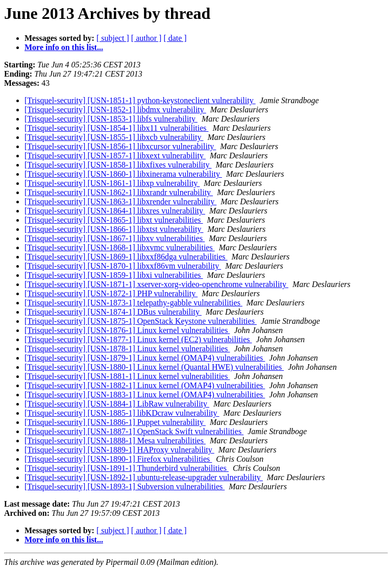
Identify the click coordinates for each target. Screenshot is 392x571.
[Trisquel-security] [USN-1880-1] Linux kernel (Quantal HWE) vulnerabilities (154, 367)
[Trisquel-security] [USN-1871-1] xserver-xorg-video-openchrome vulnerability (156, 284)
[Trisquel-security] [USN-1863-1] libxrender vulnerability (120, 201)
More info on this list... (64, 47)
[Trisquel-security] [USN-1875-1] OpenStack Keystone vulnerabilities (141, 321)
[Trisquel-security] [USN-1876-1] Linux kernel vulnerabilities (127, 330)
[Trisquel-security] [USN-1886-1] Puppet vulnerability (115, 422)
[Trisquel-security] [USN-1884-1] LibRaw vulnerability (117, 404)
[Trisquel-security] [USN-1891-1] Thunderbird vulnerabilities (127, 468)
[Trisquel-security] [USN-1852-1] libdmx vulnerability (115, 110)
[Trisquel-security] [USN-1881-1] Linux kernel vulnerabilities (127, 376)
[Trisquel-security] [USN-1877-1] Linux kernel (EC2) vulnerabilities (138, 339)
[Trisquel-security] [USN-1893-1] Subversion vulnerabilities (125, 486)
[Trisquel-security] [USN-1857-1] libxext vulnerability (115, 156)
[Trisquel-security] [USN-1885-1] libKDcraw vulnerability (122, 413)
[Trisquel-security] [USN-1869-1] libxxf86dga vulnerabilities (126, 257)
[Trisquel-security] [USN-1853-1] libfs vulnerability (111, 119)
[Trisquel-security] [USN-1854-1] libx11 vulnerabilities (117, 128)
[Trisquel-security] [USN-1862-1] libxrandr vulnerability (119, 192)
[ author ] (146, 38)
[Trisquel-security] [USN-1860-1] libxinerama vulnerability (123, 174)
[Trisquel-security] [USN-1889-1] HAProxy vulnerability (119, 450)
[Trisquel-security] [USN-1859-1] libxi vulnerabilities (114, 275)
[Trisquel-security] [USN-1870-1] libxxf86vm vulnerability (123, 266)
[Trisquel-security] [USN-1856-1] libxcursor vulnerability (120, 146)
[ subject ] (113, 38)
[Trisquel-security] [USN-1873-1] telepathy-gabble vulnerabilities (133, 303)
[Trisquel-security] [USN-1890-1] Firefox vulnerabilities (118, 459)
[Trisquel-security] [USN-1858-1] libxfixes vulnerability (118, 165)
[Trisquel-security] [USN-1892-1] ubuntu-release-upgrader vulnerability (144, 477)
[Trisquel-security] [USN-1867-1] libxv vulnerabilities (115, 238)
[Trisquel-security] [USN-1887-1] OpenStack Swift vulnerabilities (134, 431)
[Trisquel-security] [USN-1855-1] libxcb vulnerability (114, 137)
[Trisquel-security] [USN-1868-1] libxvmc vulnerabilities (120, 247)
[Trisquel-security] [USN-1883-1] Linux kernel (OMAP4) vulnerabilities (145, 395)
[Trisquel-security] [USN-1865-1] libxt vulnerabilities (114, 220)
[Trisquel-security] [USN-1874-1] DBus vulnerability (113, 312)
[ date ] (175, 38)
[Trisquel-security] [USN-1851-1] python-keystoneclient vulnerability (140, 100)
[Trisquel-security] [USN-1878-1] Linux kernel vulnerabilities (127, 349)
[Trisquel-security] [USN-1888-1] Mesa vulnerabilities (115, 441)
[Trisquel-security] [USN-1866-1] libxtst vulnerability (114, 229)
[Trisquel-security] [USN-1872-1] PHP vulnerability (111, 293)
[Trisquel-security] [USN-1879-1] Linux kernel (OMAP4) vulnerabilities (145, 358)
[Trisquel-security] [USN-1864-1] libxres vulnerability (115, 211)
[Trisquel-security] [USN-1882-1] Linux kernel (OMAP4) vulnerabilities (145, 385)
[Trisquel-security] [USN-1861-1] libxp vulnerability (112, 183)
